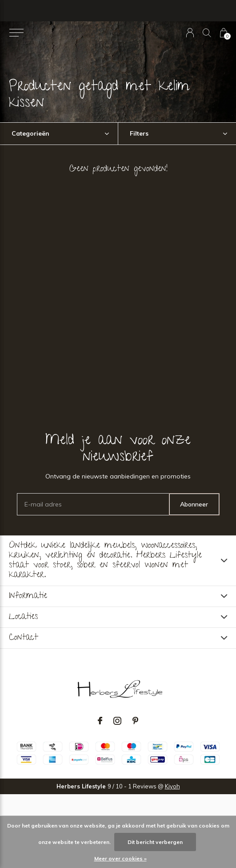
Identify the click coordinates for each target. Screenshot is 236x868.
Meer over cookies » (120, 858)
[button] (16, 33)
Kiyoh (172, 786)
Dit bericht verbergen (155, 842)
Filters (139, 133)
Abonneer (194, 504)
